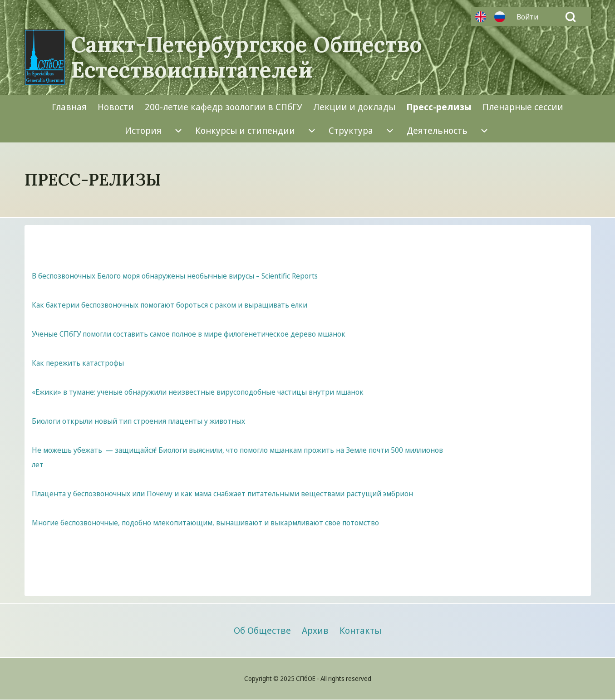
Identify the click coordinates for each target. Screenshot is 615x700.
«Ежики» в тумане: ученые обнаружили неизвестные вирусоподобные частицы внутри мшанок (198, 392)
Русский (500, 17)
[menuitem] (530, 17)
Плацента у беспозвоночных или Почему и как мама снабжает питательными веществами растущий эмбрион (222, 494)
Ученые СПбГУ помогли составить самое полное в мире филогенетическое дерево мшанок (189, 334)
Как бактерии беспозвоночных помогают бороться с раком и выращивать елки (170, 305)
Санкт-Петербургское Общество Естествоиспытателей (246, 57)
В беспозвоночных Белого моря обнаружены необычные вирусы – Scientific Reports (175, 276)
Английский (481, 17)
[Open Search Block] (571, 17)
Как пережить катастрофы (78, 363)
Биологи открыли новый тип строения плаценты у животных (138, 421)
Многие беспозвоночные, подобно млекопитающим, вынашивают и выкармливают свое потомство (205, 523)
